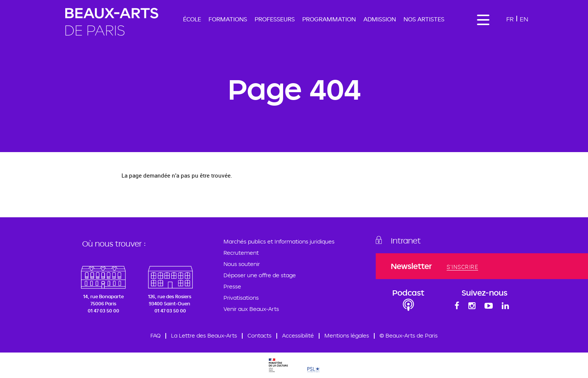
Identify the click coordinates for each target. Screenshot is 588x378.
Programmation (329, 19)
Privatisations (241, 298)
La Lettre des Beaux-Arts (204, 335)
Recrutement (241, 253)
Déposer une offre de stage (260, 275)
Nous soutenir (242, 264)
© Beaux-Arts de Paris (409, 335)
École (192, 19)
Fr (510, 19)
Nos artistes (424, 19)
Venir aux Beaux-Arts (251, 309)
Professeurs (275, 19)
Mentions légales (347, 335)
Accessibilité (298, 335)
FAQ (155, 335)
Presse (232, 286)
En (524, 19)
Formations (228, 19)
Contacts (259, 335)
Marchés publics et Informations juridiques (279, 241)
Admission (380, 19)
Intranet (406, 241)
